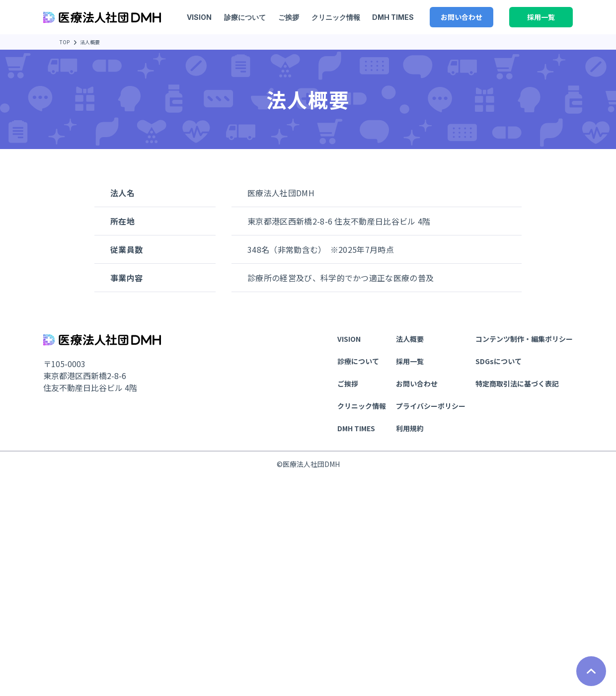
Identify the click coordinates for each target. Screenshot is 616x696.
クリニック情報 (334, 17)
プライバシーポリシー (431, 406)
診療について (243, 17)
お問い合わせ (462, 17)
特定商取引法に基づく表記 (517, 384)
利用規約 (410, 428)
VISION (198, 17)
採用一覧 (541, 17)
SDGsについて (499, 361)
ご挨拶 (287, 17)
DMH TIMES (391, 17)
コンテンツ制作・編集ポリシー (524, 339)
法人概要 (410, 339)
